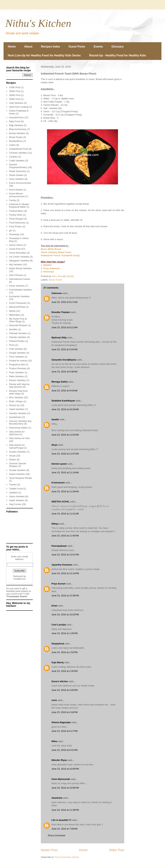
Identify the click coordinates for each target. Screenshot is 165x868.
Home (12, 47)
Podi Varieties (16, 349)
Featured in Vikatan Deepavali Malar (19, 206)
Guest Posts (77, 47)
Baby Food (15, 121)
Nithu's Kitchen (38, 23)
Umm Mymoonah (61, 779)
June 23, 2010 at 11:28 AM (65, 491)
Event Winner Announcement (17, 195)
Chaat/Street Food (18, 149)
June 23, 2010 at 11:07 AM (65, 454)
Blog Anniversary (18, 129)
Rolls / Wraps (16, 401)
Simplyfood (58, 644)
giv (11, 230)
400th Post (15, 95)
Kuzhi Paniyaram (18, 303)
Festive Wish (16, 215)
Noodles (13, 329)
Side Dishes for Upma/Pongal (17, 446)
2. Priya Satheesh (50, 268)
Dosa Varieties (16, 179)
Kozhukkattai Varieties (20, 290)
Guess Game (16, 245)
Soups (12, 456)
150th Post (15, 87)
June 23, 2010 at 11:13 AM (65, 472)
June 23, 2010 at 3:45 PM (64, 690)
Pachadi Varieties (18, 333)
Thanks (13, 485)
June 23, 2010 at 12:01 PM (65, 555)
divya (54, 445)
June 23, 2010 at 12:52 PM (65, 615)
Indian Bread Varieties (20, 268)
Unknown (57, 293)
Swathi (55, 419)
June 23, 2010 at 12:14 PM (65, 573)
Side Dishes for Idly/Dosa (17, 433)
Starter (13, 460)
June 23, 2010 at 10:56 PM (65, 788)
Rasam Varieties (17, 380)
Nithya (55, 524)
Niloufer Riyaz (59, 760)
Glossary (117, 47)
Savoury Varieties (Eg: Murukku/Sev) (20, 422)
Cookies (13, 157)
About (28, 47)
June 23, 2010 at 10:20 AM (65, 409)
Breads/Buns (16, 141)
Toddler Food (16, 489)
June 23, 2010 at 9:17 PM (64, 731)
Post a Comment (57, 835)
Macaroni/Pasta (17, 307)
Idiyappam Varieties (19, 261)
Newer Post (49, 850)
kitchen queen (59, 464)
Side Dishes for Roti (19, 438)
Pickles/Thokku (17, 341)
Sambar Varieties (18, 413)
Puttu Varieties (16, 372)
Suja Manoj (58, 662)
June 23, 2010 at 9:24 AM (64, 349)
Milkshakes (15, 315)
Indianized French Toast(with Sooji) (60, 255)
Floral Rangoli (16, 219)
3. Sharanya (47, 272)
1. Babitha (46, 265)
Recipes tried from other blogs (18, 392)
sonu (54, 700)
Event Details (16, 190)
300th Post (15, 91)
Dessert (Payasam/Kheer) (18, 166)
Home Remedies (18, 253)
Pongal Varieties (17, 353)
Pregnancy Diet (17, 364)
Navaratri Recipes (18, 325)
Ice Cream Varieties (19, 257)
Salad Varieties (17, 409)
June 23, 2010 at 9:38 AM (64, 372)
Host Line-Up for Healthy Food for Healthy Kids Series (44, 55)
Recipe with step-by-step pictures (20, 386)
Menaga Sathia (60, 382)
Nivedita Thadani (61, 312)
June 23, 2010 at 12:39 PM (65, 596)
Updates (13, 493)
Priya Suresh (59, 584)
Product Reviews (18, 368)
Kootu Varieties (17, 286)
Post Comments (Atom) (67, 857)
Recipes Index (51, 47)
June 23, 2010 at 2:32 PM (64, 671)
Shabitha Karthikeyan (63, 401)
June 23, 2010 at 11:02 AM (65, 435)
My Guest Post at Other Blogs (18, 320)
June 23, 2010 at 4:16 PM (64, 712)
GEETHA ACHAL (60, 502)
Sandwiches (15, 417)
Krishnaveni (58, 483)
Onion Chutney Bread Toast (56, 252)
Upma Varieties (17, 496)
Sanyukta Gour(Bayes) (64, 360)
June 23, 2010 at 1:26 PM (64, 633)
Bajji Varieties (16, 125)
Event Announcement (20, 183)
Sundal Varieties (17, 470)
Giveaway (14, 234)
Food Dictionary (17, 223)
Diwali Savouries (18, 171)
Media (12, 311)
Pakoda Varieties (18, 337)
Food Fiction (15, 227)
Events (98, 47)
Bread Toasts (56, 280)
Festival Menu (16, 211)
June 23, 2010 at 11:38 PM (65, 810)
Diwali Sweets (16, 175)
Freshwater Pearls (17, 596)
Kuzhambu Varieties (19, 296)
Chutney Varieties (18, 153)
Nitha (54, 741)
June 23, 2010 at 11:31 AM (65, 514)
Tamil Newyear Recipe (20, 478)
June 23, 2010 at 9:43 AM (64, 391)
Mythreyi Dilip (59, 338)
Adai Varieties (16, 103)
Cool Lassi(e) (59, 625)
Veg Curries (15, 504)
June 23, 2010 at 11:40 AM (65, 536)
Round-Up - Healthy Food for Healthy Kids (118, 55)
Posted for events (18, 361)
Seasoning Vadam (18, 428)
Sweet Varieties (17, 474)
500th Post (15, 99)
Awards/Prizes (16, 117)
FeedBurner (20, 579)
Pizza (12, 345)
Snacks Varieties (18, 452)
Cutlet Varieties (17, 161)
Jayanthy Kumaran (62, 565)
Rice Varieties (16, 397)
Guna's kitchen (60, 681)
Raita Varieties (16, 376)
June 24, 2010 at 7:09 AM (64, 829)
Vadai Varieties (17, 500)
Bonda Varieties (17, 133)
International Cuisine (20, 279)
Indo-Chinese (16, 275)
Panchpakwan (59, 546)
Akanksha (57, 798)
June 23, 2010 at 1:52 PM (64, 652)
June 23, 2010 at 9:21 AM (64, 327)
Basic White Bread (51, 249)
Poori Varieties (16, 357)
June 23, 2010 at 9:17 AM (64, 302)
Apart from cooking (19, 107)
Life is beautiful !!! (61, 820)
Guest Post (15, 249)
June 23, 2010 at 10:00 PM (65, 769)
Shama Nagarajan (61, 722)
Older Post (117, 850)
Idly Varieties (16, 264)
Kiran (54, 606)
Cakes (12, 145)
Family (12, 200)
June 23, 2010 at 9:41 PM (64, 750)
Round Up (14, 405)
